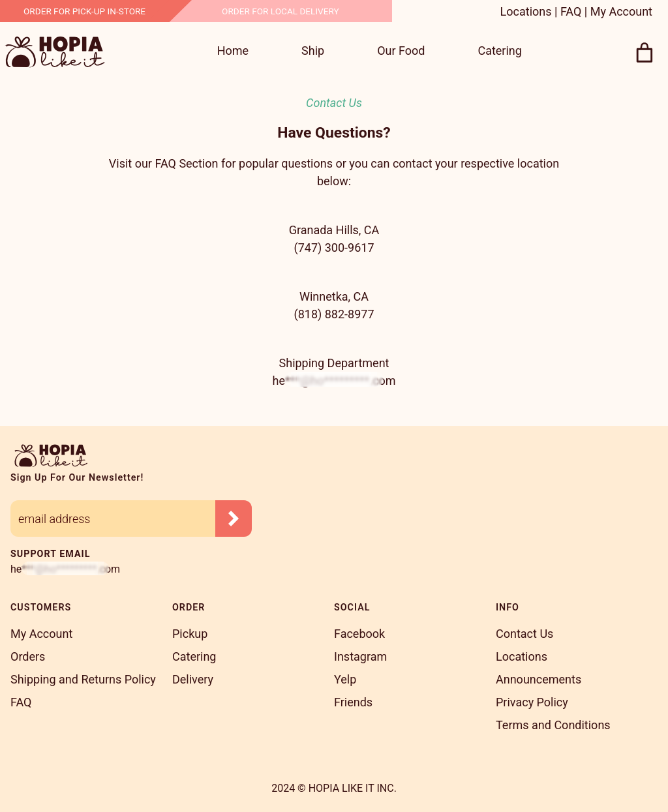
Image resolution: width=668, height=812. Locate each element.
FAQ (571, 11)
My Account (621, 11)
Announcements (539, 679)
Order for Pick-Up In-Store (84, 11)
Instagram (360, 656)
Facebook (359, 634)
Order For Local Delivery (281, 11)
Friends (353, 702)
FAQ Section (186, 163)
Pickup (190, 634)
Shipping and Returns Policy (83, 679)
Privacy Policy (532, 702)
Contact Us (524, 634)
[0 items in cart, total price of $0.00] (645, 53)
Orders (28, 656)
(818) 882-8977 (334, 314)
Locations (526, 11)
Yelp (345, 679)
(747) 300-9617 (334, 248)
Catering (194, 656)
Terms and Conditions (553, 725)
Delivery (193, 679)
